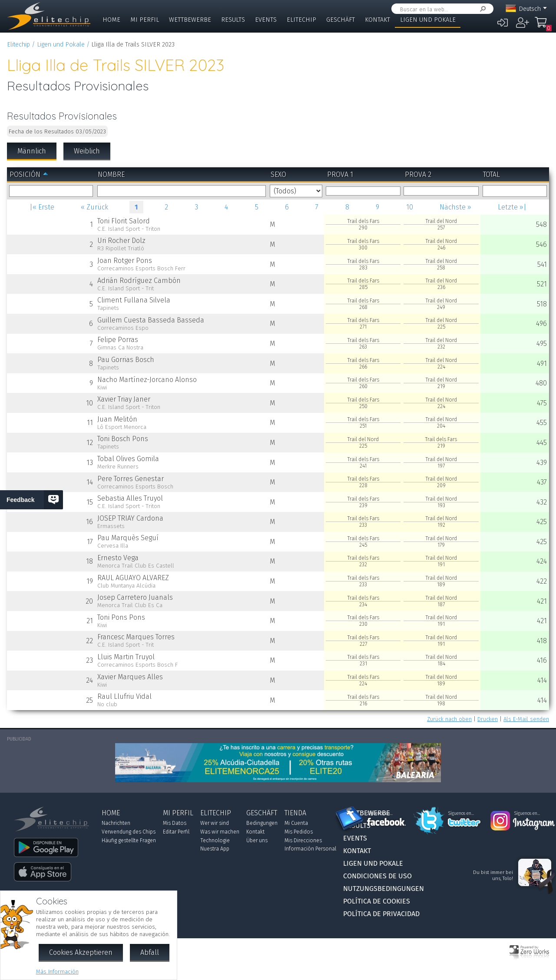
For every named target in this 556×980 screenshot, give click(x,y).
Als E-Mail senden (526, 719)
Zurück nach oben (449, 719)
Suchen (481, 9)
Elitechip (301, 20)
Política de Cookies (377, 901)
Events (266, 20)
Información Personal (310, 849)
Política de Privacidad (381, 914)
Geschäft (341, 20)
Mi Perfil (145, 20)
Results (233, 20)
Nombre (111, 174)
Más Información (57, 972)
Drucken (488, 719)
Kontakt (377, 20)
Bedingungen (262, 823)
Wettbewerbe (190, 20)
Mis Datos (175, 823)
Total (491, 174)
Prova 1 (340, 174)
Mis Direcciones (303, 840)
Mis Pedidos (299, 832)
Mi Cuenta (296, 823)
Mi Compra (543, 26)
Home (111, 20)
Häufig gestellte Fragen (129, 840)
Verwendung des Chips (129, 832)
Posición (25, 174)
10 (410, 207)
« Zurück (94, 207)
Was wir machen (220, 832)
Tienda (295, 813)
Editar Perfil (176, 832)
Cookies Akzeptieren (81, 952)
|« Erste (42, 207)
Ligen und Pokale (428, 20)
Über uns (257, 840)
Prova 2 (418, 174)
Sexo (278, 174)
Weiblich (87, 151)
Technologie (215, 840)
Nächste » (455, 207)
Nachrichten (116, 823)
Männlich (32, 151)
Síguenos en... (380, 814)
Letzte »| (512, 207)
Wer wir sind (215, 823)
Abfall (150, 952)
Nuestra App (215, 849)
